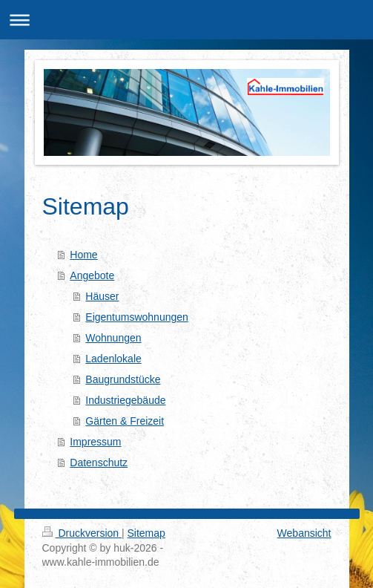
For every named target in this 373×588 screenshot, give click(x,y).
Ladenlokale (113, 359)
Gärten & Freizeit (125, 421)
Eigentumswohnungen (137, 317)
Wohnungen (113, 338)
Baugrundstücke (123, 379)
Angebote (92, 275)
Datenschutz (99, 463)
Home (83, 255)
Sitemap (146, 533)
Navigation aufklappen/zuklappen (186, 20)
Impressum (95, 442)
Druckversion (82, 533)
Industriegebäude (125, 400)
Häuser (102, 296)
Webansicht (304, 533)
